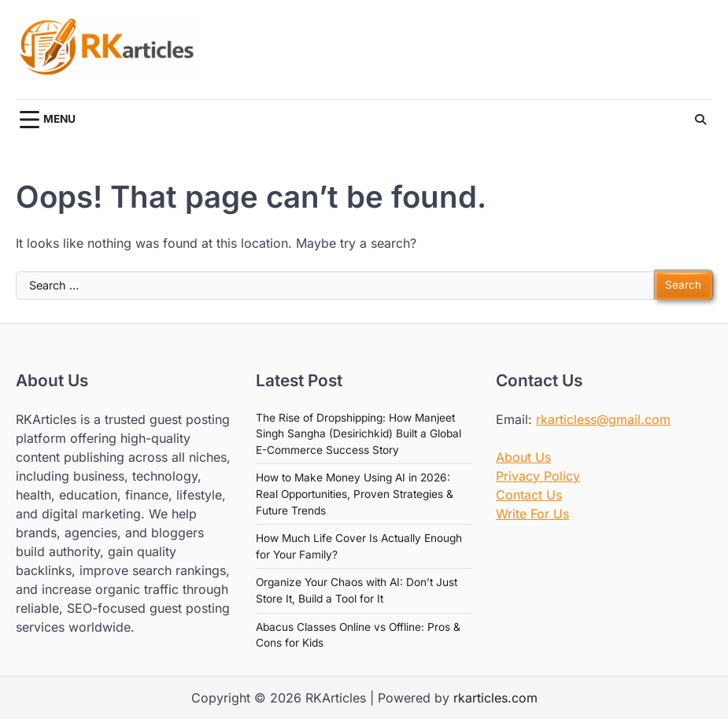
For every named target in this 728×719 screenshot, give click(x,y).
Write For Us (532, 514)
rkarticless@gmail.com (603, 419)
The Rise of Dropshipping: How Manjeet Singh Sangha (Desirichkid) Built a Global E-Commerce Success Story (358, 434)
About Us (523, 457)
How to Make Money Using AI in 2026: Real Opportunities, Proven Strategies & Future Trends (355, 494)
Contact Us (529, 495)
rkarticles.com (495, 698)
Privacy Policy (538, 476)
